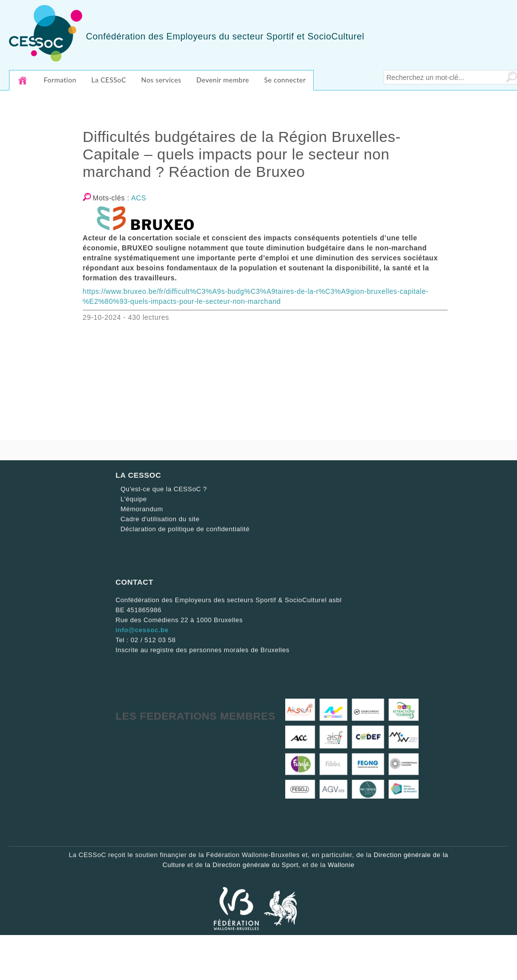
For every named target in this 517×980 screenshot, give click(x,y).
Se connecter (285, 80)
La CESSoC (109, 80)
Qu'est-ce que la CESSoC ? (164, 489)
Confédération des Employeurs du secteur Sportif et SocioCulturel (225, 36)
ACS (138, 198)
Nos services (161, 80)
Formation (60, 80)
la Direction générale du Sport (252, 865)
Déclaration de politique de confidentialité (185, 529)
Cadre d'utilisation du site (160, 519)
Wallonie (341, 865)
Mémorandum (142, 509)
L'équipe (134, 499)
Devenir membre (223, 80)
